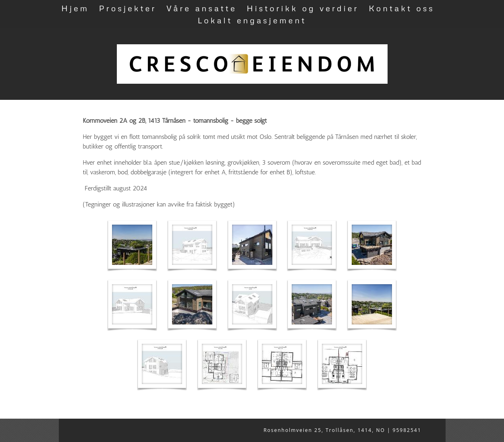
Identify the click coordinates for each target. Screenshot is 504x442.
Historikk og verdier (303, 8)
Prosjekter (128, 8)
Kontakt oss (402, 8)
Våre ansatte (202, 8)
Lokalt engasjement (252, 20)
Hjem (75, 8)
